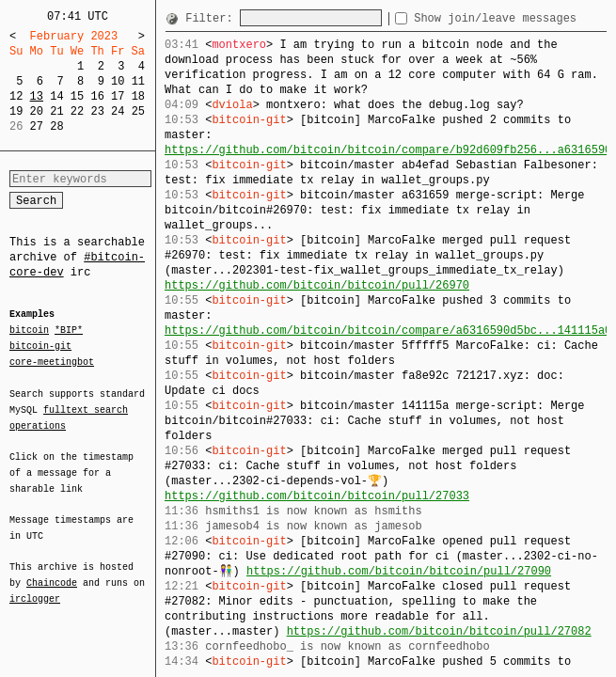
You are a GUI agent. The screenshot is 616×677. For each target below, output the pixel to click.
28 (56, 126)
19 (16, 111)
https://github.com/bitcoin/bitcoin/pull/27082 (439, 631)
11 (138, 81)
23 (97, 111)
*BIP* (69, 331)
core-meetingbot (52, 361)
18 (138, 96)
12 (16, 96)
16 (97, 96)
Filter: (213, 18)
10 (118, 81)
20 (37, 111)
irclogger (35, 587)
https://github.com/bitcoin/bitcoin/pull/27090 (399, 571)
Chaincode (52, 572)
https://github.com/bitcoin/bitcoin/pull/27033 (317, 496)
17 (118, 96)
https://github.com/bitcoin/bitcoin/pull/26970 (317, 285)
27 (37, 126)
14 (56, 96)
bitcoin (29, 331)
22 (77, 111)
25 (138, 111)
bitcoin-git (40, 346)
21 (56, 111)
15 (77, 96)
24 (118, 111)
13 (37, 96)
